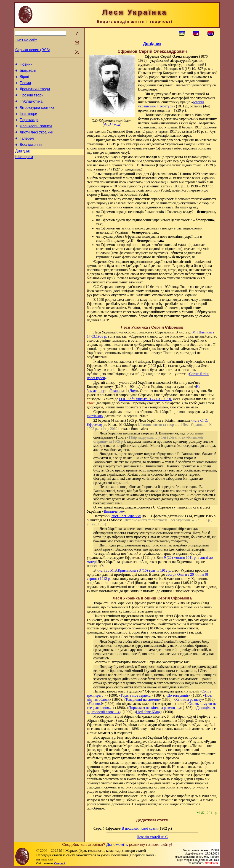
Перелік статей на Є (152, 837)
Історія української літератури (171, 104)
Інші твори (28, 120)
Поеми (25, 86)
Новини (26, 65)
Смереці (59, 863)
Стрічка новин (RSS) (33, 50)
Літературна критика (37, 113)
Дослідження (31, 154)
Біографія (28, 72)
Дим (133, 391)
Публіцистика (31, 106)
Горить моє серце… (136, 695)
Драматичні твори (35, 92)
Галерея (27, 147)
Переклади (29, 127)
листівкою (95, 416)
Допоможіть (117, 844)
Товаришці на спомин (142, 699)
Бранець (117, 391)
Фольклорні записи (36, 134)
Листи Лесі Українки (36, 140)
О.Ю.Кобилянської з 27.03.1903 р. (146, 399)
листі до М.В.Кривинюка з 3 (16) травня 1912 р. (134, 570)
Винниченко (113, 511)
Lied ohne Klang (148, 712)
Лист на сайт (26, 40)
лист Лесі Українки (126, 516)
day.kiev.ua (112, 125)
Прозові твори (32, 99)
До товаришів (178, 695)
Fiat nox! (95, 704)
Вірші (24, 79)
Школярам (24, 168)
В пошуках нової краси (140, 828)
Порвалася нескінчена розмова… (154, 708)
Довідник (23, 161)
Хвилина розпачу (189, 699)
